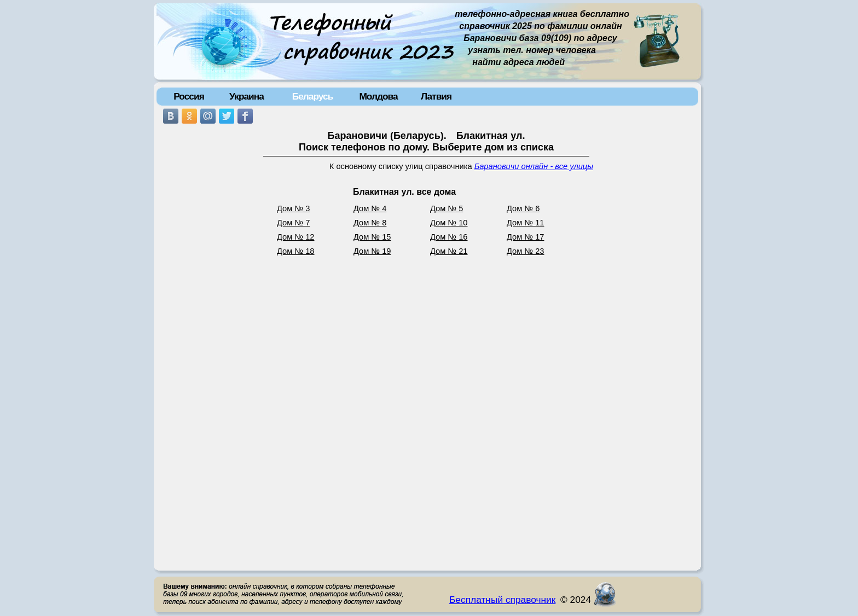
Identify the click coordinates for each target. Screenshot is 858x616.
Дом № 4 (370, 208)
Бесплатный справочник (502, 600)
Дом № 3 (293, 208)
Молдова (378, 96)
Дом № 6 (523, 208)
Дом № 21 (449, 251)
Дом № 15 (372, 237)
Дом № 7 (293, 223)
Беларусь (313, 96)
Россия (189, 96)
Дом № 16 (449, 237)
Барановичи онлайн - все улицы (534, 166)
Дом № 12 (296, 237)
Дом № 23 (526, 251)
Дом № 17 (526, 237)
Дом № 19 (372, 251)
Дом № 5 (447, 208)
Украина (247, 96)
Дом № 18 (296, 251)
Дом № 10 (449, 223)
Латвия (436, 96)
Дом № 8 (370, 223)
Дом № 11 (526, 223)
